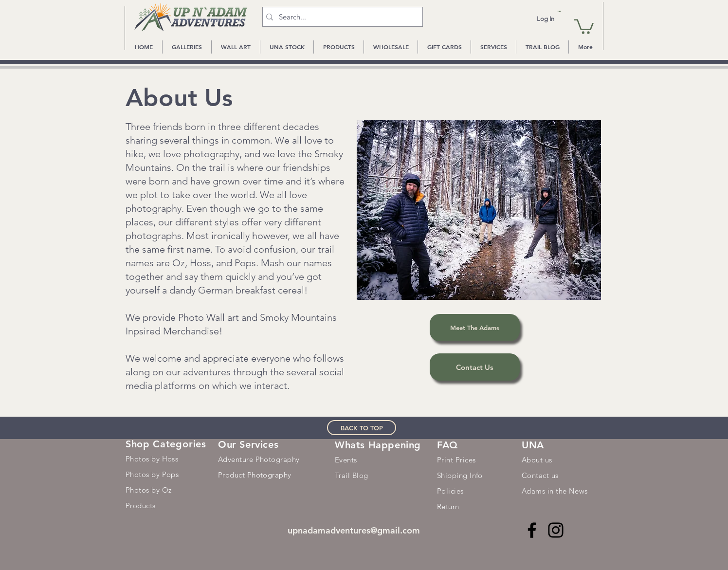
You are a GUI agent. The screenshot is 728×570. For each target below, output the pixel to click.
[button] (559, 11)
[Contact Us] (475, 367)
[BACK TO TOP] (362, 428)
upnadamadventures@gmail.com (354, 530)
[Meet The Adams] (475, 328)
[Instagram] (556, 530)
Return (448, 506)
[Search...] (340, 17)
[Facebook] (532, 530)
